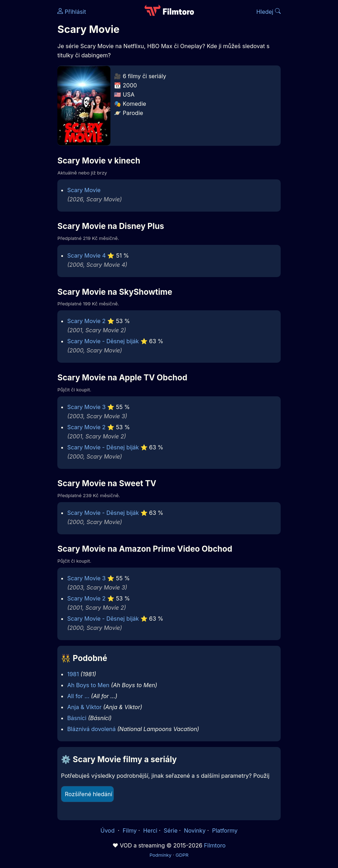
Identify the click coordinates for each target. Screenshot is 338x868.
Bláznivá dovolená (91, 729)
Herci (150, 830)
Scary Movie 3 (87, 407)
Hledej (268, 12)
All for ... (78, 696)
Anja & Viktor (84, 707)
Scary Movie (84, 190)
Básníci (77, 718)
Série (171, 830)
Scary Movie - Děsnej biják (103, 341)
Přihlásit (72, 12)
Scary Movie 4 (87, 255)
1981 (73, 674)
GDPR (182, 855)
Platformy (225, 830)
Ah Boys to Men (88, 685)
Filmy (130, 830)
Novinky (195, 830)
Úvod (108, 830)
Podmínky (160, 855)
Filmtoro (215, 845)
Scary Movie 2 (87, 321)
